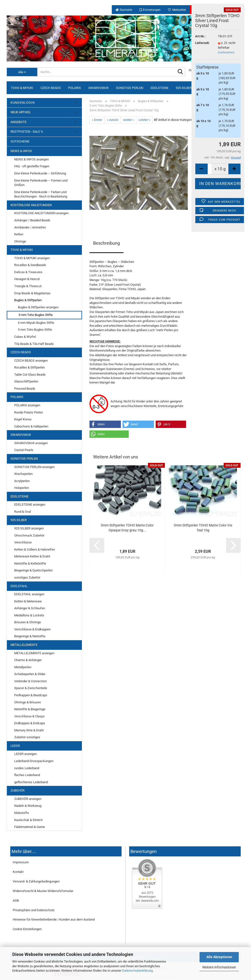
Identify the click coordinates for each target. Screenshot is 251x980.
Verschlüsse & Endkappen (32, 629)
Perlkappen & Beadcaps (31, 695)
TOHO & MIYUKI (22, 88)
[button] (105, 424)
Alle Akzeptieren (219, 957)
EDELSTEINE (159, 88)
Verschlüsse (23, 542)
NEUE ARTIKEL (21, 112)
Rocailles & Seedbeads (30, 265)
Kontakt (18, 872)
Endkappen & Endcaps (30, 723)
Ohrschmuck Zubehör (29, 535)
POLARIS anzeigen (27, 405)
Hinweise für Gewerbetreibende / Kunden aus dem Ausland (54, 919)
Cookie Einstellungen (27, 929)
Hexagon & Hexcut (27, 279)
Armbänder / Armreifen (30, 227)
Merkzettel (177, 10)
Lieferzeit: (202, 43)
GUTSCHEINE (20, 141)
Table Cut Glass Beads (30, 375)
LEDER (15, 746)
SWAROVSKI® (98, 88)
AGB (16, 901)
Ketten (19, 234)
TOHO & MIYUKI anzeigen (32, 258)
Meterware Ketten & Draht (32, 556)
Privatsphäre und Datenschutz (34, 910)
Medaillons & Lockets (29, 615)
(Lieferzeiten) (226, 52)
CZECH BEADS (51, 88)
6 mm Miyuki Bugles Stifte (36, 323)
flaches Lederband (27, 775)
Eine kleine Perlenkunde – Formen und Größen (41, 183)
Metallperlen (23, 667)
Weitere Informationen (219, 967)
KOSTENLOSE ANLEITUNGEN (31, 205)
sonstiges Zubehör (27, 577)
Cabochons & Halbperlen (31, 426)
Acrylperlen (22, 481)
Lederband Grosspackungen (34, 761)
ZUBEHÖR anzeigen (28, 799)
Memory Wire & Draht (29, 730)
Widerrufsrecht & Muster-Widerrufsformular (43, 891)
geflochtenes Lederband (31, 782)
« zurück (113, 120)
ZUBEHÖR (18, 790)
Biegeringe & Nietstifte (30, 636)
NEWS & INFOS (21, 151)
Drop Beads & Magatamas (32, 293)
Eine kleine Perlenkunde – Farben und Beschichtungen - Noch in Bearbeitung (41, 194)
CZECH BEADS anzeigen (31, 361)
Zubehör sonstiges (27, 737)
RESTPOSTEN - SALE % (27, 132)
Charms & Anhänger (28, 660)
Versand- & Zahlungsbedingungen (36, 881)
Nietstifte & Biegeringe (30, 709)
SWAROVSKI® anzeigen (31, 443)
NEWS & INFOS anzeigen (31, 159)
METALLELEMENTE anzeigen (34, 653)
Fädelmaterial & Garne (30, 827)
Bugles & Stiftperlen (28, 300)
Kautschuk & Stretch (28, 820)
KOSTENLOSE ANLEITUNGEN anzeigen (41, 213)
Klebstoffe (22, 813)
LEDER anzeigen (25, 754)
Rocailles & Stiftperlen (30, 367)
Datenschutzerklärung (137, 971)
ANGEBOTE (19, 122)
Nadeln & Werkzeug (28, 806)
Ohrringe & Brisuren (28, 702)
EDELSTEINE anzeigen (30, 504)
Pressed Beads (25, 389)
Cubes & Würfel (25, 337)
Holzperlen (22, 488)
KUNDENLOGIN (23, 103)
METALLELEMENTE (24, 645)
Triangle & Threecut (28, 286)
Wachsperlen (23, 474)
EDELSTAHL (19, 586)
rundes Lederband (27, 768)
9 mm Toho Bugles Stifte (35, 330)
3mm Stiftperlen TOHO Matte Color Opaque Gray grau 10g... (127, 528)
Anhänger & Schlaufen (30, 608)
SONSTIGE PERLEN (130, 88)
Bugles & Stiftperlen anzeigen (38, 307)
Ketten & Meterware (28, 601)
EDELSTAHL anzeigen (29, 594)
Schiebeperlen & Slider (30, 674)
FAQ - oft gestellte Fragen (32, 166)
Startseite (124, 10)
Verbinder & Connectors (31, 681)
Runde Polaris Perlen (29, 412)
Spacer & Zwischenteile (31, 688)
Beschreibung (107, 243)
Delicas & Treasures (28, 272)
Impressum (21, 862)
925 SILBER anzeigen (29, 528)
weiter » (128, 120)
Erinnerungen (150, 10)
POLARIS (75, 88)
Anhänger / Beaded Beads (32, 220)
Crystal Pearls (24, 450)
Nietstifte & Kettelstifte (30, 563)
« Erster (97, 120)
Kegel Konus (23, 419)
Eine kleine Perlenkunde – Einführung (40, 173)
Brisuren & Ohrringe (28, 622)
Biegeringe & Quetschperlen (33, 570)
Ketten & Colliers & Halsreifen (35, 549)
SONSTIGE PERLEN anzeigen (34, 467)
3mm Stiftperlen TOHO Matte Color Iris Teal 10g (203, 528)
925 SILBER (184, 88)
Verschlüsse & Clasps (29, 716)
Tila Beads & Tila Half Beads (34, 344)
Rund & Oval (23, 512)
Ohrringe (20, 241)
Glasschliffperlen (26, 381)
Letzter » (144, 120)
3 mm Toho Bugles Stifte (36, 315)
